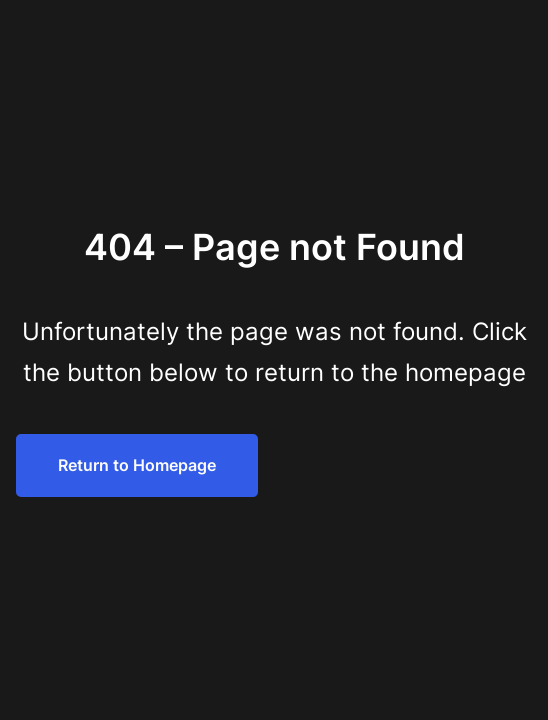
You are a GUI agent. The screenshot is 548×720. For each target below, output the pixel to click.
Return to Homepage (137, 465)
